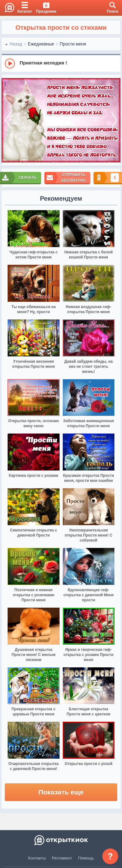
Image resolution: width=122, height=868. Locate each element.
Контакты (37, 858)
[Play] (10, 64)
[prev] (8, 120)
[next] (114, 120)
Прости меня (73, 44)
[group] (61, 63)
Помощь (86, 858)
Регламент (62, 858)
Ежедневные (41, 44)
